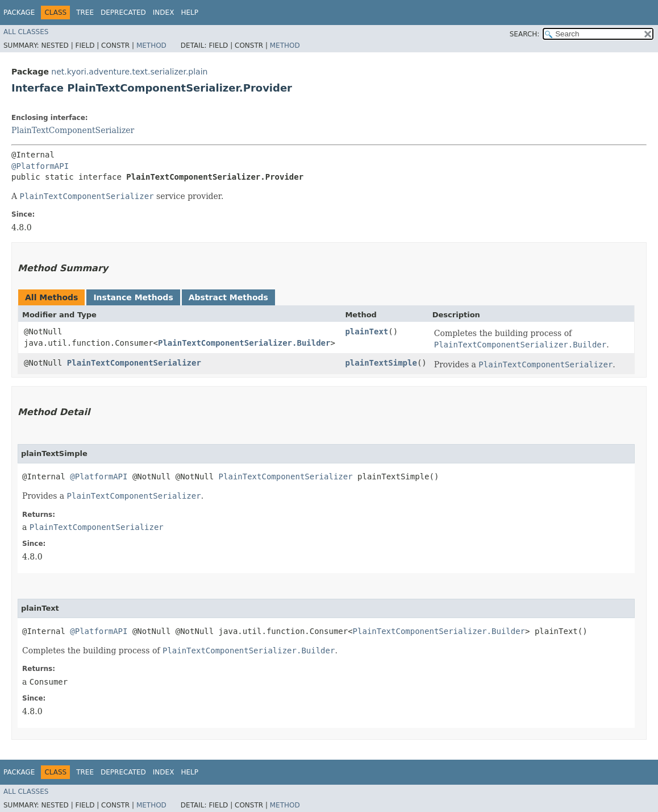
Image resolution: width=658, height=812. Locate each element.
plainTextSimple (381, 363)
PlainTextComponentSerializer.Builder (244, 343)
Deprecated (123, 13)
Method (151, 45)
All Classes (26, 32)
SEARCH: (525, 34)
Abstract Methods (228, 297)
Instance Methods (133, 297)
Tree (85, 13)
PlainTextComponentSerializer (73, 130)
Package (19, 13)
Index (164, 13)
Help (190, 13)
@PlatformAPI (40, 166)
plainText (367, 332)
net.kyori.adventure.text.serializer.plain (129, 72)
